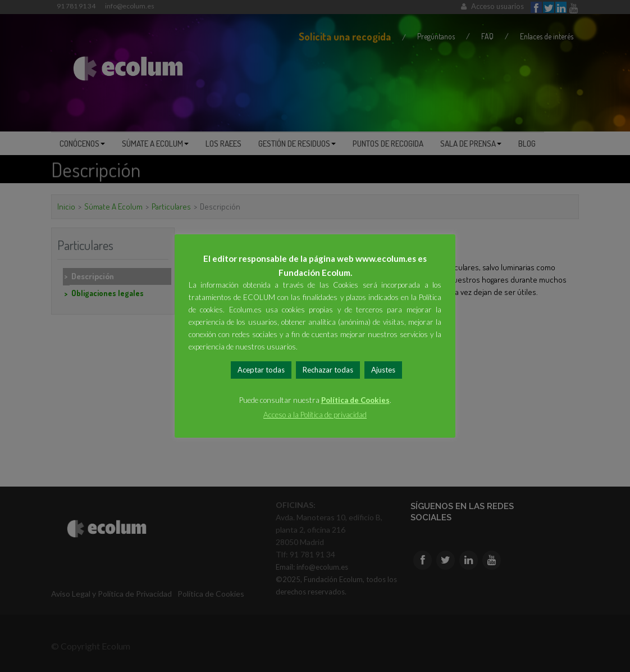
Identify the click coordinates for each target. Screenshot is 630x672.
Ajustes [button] (383, 370)
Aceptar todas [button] (261, 370)
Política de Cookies (355, 400)
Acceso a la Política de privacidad (315, 415)
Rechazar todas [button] (328, 370)
